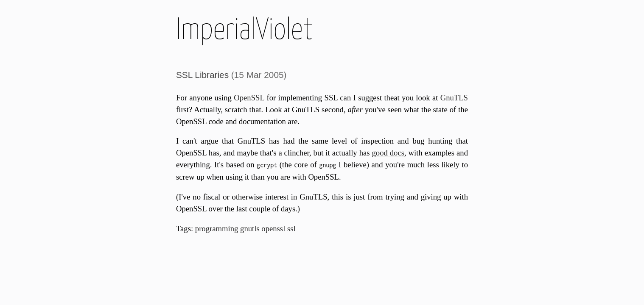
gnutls (250, 229)
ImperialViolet (244, 31)
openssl (273, 229)
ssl (291, 229)
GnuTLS (454, 98)
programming (217, 229)
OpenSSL (249, 98)
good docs (388, 153)
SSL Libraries (202, 75)
